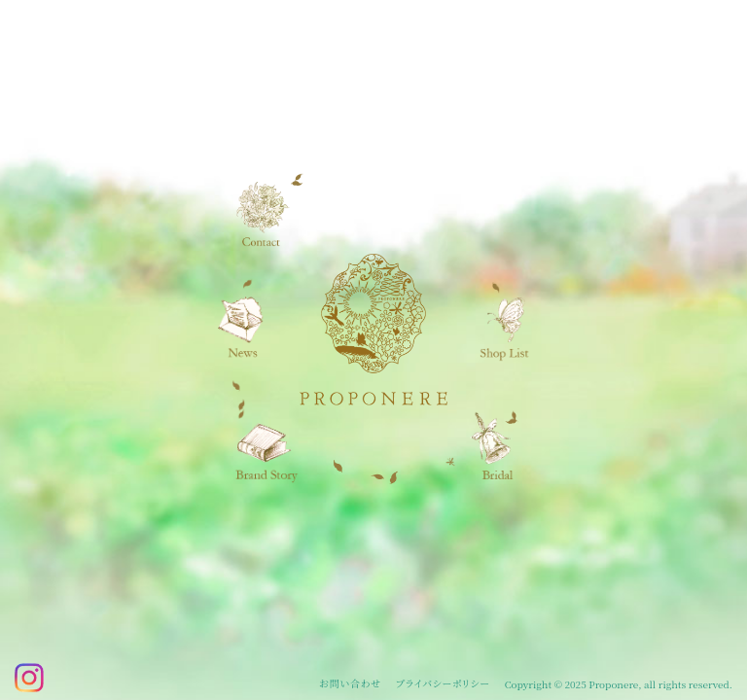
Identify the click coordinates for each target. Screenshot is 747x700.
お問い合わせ (350, 683)
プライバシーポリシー (443, 683)
